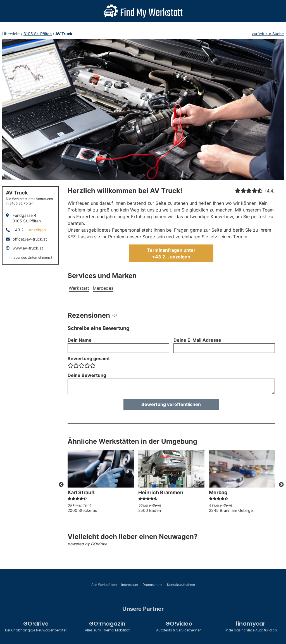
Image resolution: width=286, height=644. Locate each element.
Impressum (130, 585)
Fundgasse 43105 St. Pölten (27, 218)
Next (281, 485)
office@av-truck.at (30, 239)
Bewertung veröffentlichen (171, 404)
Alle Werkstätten (104, 585)
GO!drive (99, 544)
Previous (61, 485)
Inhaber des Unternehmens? (30, 257)
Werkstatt (79, 288)
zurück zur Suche (268, 34)
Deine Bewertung (87, 375)
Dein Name (80, 340)
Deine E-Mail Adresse (197, 340)
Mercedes (103, 288)
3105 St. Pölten (38, 34)
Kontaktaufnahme (181, 585)
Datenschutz (152, 585)
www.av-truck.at (28, 248)
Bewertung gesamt (89, 358)
